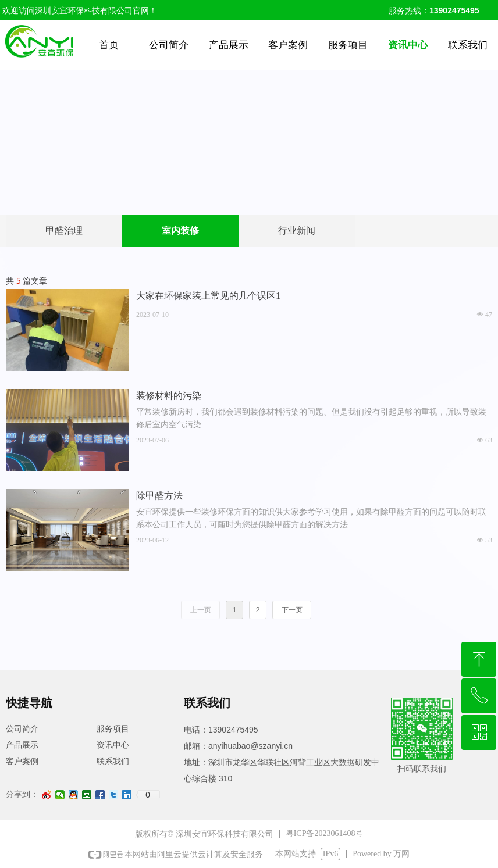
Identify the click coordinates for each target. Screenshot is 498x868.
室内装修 (180, 231)
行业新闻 (297, 231)
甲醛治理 (64, 231)
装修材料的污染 (169, 396)
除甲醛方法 (159, 496)
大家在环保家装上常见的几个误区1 (208, 296)
